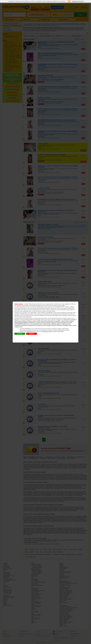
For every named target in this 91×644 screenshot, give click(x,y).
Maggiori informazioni (78, 1)
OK (69, 1)
